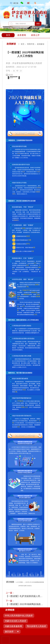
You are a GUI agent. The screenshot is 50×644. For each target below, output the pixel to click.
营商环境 (31, 44)
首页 (8, 35)
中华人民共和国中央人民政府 (19, 616)
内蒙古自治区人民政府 (16, 621)
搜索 (38, 24)
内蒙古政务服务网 (13, 626)
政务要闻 (22, 35)
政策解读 (41, 44)
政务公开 (35, 35)
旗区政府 (9, 632)
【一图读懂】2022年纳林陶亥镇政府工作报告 (25, 604)
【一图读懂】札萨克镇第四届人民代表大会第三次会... (25, 596)
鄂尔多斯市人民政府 (36, 626)
